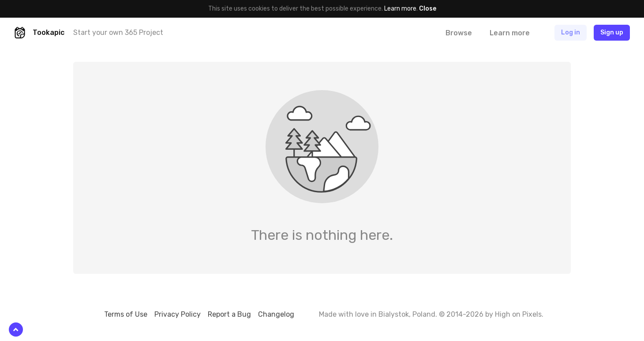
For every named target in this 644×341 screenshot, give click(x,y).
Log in (571, 32)
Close (428, 9)
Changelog (276, 314)
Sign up (612, 32)
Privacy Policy (178, 314)
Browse (459, 33)
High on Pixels (518, 314)
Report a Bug (229, 314)
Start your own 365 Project (118, 32)
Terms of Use (126, 314)
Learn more (400, 9)
